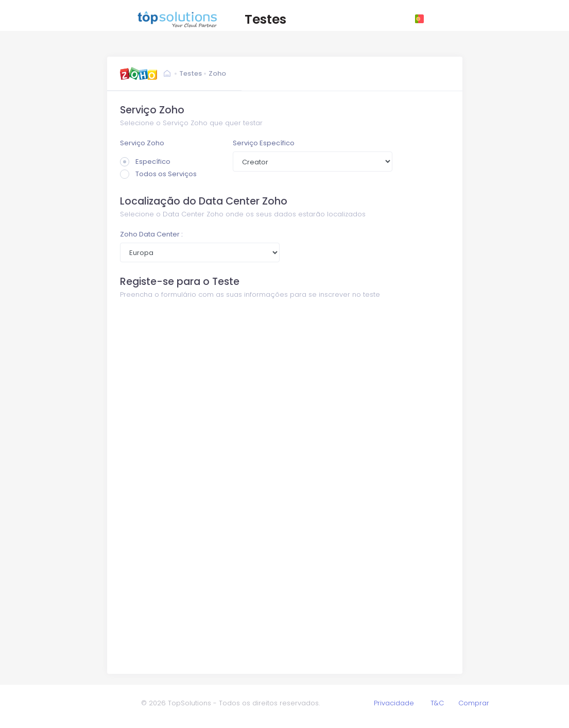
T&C (437, 703)
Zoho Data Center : (151, 234)
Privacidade (394, 703)
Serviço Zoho (142, 143)
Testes (191, 73)
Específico (145, 162)
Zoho (217, 73)
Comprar (474, 703)
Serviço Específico (264, 143)
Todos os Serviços (158, 174)
